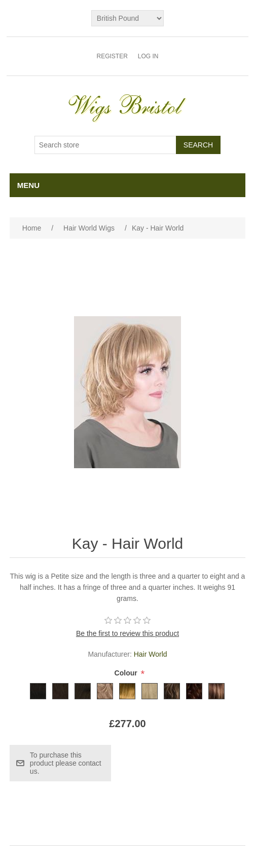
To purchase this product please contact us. (66, 763)
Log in (148, 56)
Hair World (151, 654)
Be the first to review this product (128, 633)
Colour (127, 673)
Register (112, 56)
